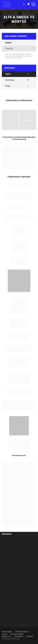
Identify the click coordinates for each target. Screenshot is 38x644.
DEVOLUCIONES (17, 634)
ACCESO (30, 636)
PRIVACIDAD (7, 632)
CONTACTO (6, 636)
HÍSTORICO (19, 636)
